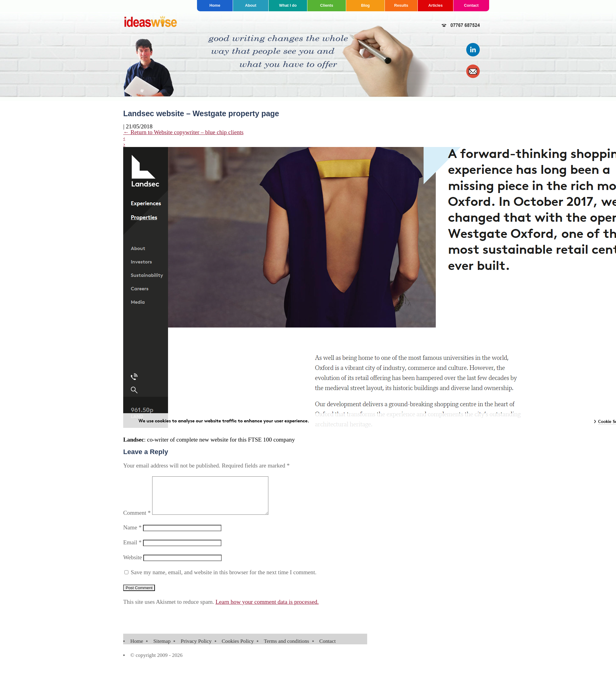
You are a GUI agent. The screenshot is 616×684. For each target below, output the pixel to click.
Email (132, 550)
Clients (327, 5)
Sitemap (162, 648)
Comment (137, 520)
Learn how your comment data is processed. (267, 609)
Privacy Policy (196, 648)
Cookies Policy (238, 648)
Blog (365, 5)
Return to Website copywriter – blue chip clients (183, 132)
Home (215, 5)
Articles (436, 5)
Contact (471, 5)
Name (132, 535)
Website (133, 565)
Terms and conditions (286, 648)
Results (401, 5)
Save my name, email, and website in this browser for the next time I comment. (224, 580)
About (251, 5)
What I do (288, 5)
